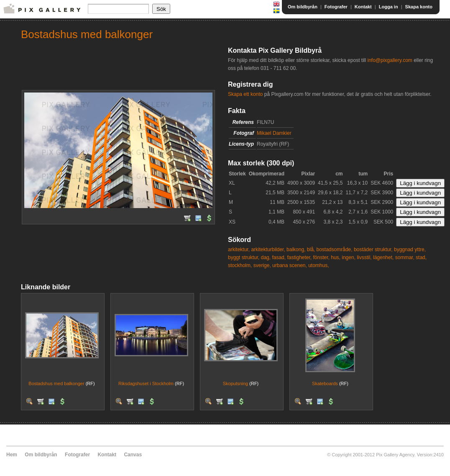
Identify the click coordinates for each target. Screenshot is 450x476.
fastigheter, (299, 257)
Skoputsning (236, 383)
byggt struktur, (244, 257)
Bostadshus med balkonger (56, 383)
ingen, (349, 257)
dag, (266, 257)
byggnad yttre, (410, 250)
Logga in (389, 7)
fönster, (321, 257)
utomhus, (318, 265)
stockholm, (240, 265)
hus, (336, 257)
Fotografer (336, 7)
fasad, (279, 257)
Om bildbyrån (303, 7)
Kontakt (363, 7)
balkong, (296, 250)
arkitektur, (239, 250)
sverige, (262, 265)
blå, (311, 250)
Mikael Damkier (274, 133)
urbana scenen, (290, 265)
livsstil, (364, 257)
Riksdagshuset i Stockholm (146, 383)
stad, (421, 257)
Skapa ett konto (245, 94)
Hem (12, 455)
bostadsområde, (335, 250)
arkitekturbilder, (268, 250)
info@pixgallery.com (390, 60)
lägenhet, (383, 257)
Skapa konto (419, 7)
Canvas (133, 455)
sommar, (405, 257)
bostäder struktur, (373, 250)
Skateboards (325, 383)
